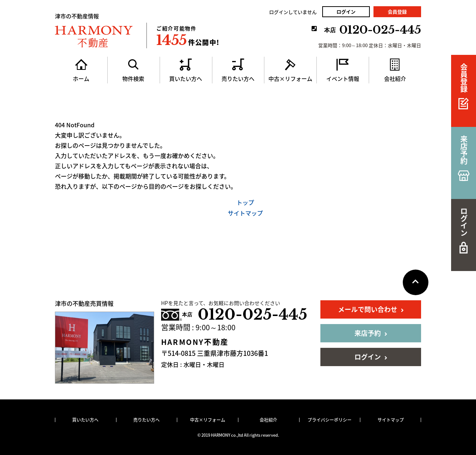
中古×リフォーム (208, 420)
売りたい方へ (146, 420)
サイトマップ (245, 213)
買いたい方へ (85, 420)
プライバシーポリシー (330, 420)
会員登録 (397, 12)
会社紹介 (268, 420)
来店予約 (371, 333)
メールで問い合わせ (371, 309)
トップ (245, 202)
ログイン (346, 12)
